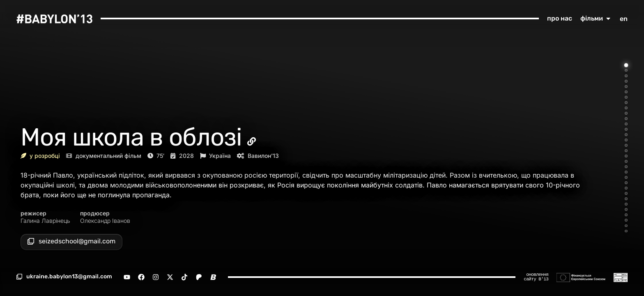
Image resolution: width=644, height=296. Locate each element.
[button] (64, 277)
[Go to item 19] (626, 161)
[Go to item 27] (626, 204)
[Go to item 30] (626, 220)
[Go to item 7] (626, 97)
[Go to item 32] (626, 231)
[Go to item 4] (626, 81)
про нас (560, 18)
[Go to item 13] (626, 129)
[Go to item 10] (626, 113)
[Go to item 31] (626, 226)
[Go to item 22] (626, 177)
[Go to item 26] (626, 199)
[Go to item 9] (626, 108)
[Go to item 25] (626, 193)
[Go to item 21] (626, 172)
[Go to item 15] (626, 140)
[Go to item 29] (626, 215)
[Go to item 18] (626, 156)
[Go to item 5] (626, 87)
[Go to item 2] (626, 71)
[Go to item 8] (626, 103)
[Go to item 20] (626, 167)
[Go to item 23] (626, 183)
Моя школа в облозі (131, 137)
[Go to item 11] (626, 119)
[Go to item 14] (626, 135)
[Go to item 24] (626, 188)
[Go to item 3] (626, 76)
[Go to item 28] (626, 209)
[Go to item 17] (626, 151)
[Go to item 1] (626, 65)
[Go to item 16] (626, 145)
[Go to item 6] (626, 92)
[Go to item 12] (626, 124)
